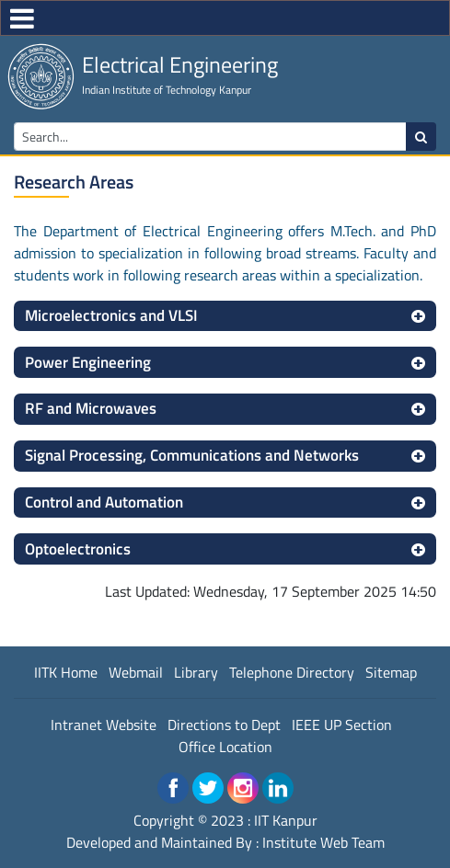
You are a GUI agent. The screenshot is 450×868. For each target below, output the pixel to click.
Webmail (136, 672)
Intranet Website (104, 725)
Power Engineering (88, 362)
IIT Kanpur (286, 820)
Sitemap (391, 672)
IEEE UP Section (342, 725)
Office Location (225, 747)
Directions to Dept (224, 725)
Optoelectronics (78, 549)
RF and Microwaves (91, 408)
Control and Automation (104, 502)
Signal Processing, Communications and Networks (192, 455)
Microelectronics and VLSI (111, 315)
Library (196, 672)
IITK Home (66, 672)
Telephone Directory (292, 672)
